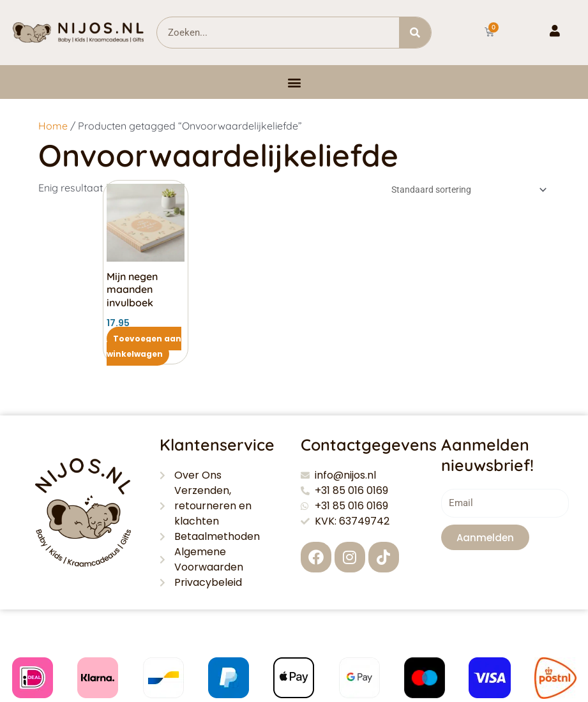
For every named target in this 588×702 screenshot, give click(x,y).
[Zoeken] (415, 33)
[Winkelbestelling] (467, 190)
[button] (294, 82)
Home (53, 126)
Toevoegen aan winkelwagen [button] (144, 346)
